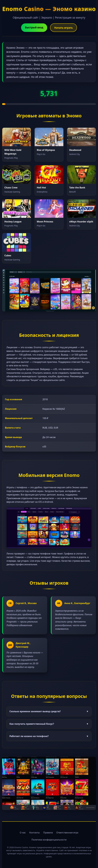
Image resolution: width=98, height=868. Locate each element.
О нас (23, 833)
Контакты (34, 833)
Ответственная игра (67, 833)
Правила (48, 833)
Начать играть (63, 28)
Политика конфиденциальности (49, 840)
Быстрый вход (34, 27)
